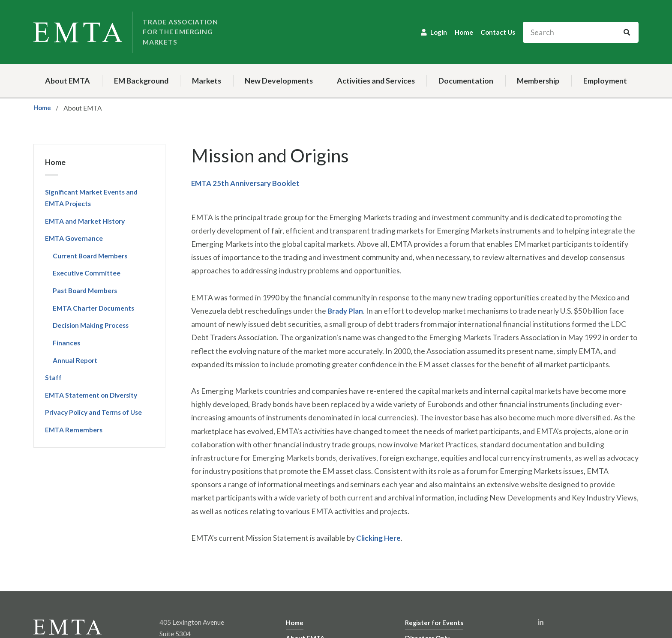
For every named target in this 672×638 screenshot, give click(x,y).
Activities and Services (376, 81)
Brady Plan (346, 311)
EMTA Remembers (74, 430)
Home (464, 32)
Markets (207, 81)
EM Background (141, 81)
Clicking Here (379, 538)
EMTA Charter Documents (93, 308)
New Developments (279, 81)
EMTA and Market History (85, 221)
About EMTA (67, 81)
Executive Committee (87, 273)
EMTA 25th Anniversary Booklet (247, 183)
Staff (53, 377)
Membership (538, 81)
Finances (66, 343)
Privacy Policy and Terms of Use (93, 412)
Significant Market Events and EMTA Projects (91, 198)
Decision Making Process (91, 325)
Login (439, 32)
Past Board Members (85, 291)
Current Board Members (90, 256)
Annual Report (75, 360)
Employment (605, 81)
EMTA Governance (74, 238)
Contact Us (498, 32)
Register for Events (435, 622)
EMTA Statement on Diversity (91, 395)
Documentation (466, 81)
